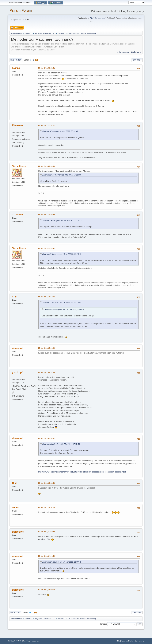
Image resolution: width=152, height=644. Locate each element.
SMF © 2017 (21, 641)
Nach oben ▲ (140, 641)
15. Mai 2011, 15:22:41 (46, 248)
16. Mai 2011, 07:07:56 (46, 372)
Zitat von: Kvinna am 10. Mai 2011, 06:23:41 (60, 131)
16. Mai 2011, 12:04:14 (46, 507)
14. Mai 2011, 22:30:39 (46, 166)
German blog (100, 18)
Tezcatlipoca (19, 166)
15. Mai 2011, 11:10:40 (46, 215)
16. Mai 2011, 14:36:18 (46, 590)
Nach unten (16, 60)
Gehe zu (103, 624)
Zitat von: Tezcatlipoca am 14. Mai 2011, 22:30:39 (62, 220)
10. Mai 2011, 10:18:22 (46, 125)
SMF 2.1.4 (11, 641)
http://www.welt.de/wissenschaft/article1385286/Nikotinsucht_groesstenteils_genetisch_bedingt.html (82, 472)
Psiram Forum (21, 10)
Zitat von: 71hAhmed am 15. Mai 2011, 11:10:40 (62, 254)
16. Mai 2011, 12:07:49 (46, 532)
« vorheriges (123, 52)
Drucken (137, 60)
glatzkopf (17, 372)
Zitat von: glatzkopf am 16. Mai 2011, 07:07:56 (61, 444)
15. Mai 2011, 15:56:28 (46, 348)
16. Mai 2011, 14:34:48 (46, 556)
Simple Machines (33, 641)
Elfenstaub (18, 125)
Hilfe (118, 641)
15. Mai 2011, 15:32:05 (46, 297)
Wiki (91, 18)
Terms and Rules (127, 641)
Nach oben (15, 612)
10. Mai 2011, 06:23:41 (46, 68)
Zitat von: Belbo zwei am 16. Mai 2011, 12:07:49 (62, 562)
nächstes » (136, 52)
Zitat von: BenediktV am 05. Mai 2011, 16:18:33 (61, 175)
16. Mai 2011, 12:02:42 (46, 483)
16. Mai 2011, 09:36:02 (46, 438)
